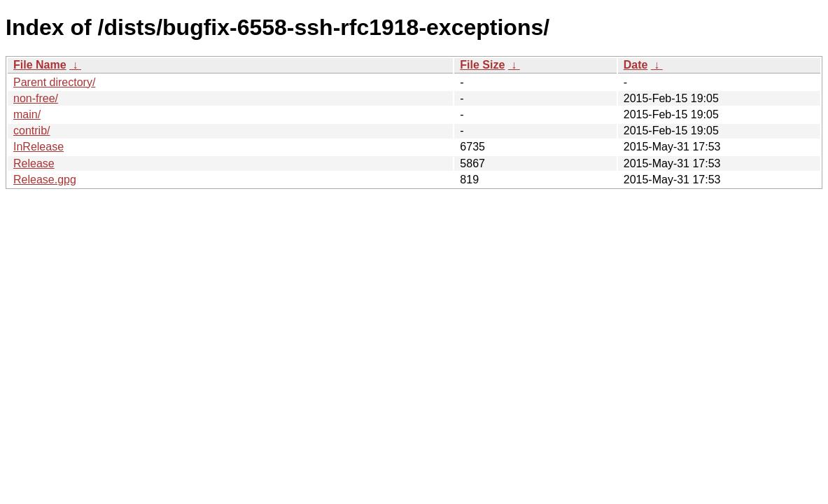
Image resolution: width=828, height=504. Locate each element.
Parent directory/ (54, 82)
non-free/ (36, 98)
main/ (27, 114)
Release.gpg (45, 180)
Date (636, 65)
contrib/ (31, 131)
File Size (482, 65)
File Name (40, 65)
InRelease (38, 147)
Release (34, 163)
